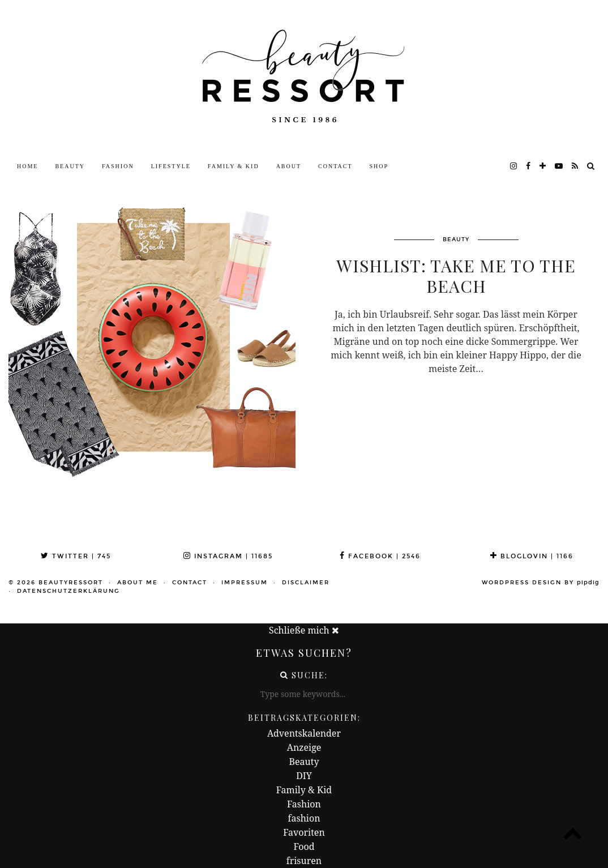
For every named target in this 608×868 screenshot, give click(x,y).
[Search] (591, 166)
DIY (304, 776)
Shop (379, 166)
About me (138, 583)
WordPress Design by (541, 583)
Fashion (118, 166)
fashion (304, 818)
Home (27, 166)
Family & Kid (234, 166)
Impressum (245, 583)
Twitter (76, 556)
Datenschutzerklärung (68, 591)
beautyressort (71, 583)
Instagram (228, 556)
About (289, 166)
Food (304, 846)
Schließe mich (304, 630)
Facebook (380, 556)
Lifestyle (171, 166)
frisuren (304, 861)
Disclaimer (306, 583)
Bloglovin (532, 556)
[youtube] (559, 166)
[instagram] (514, 166)
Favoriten (304, 832)
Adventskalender (304, 733)
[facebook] (529, 166)
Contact (335, 166)
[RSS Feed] (575, 166)
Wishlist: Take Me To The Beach (456, 276)
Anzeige (304, 747)
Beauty (70, 166)
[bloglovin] (543, 166)
